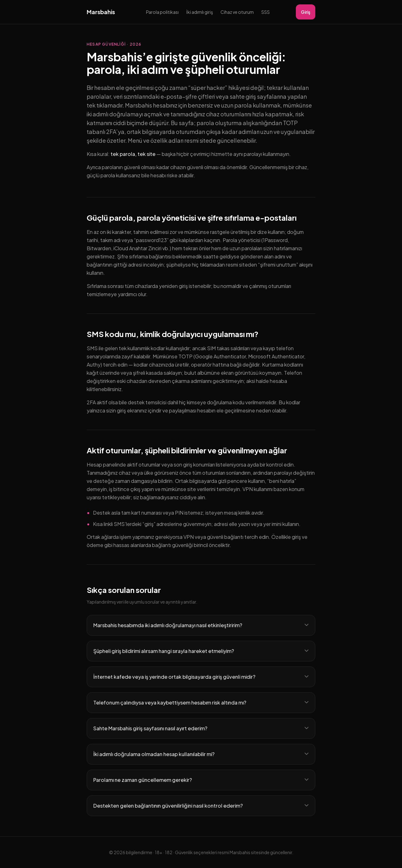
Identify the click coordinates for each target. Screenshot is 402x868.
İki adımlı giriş (200, 12)
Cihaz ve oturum (237, 12)
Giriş (306, 12)
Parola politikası (162, 12)
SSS (266, 12)
